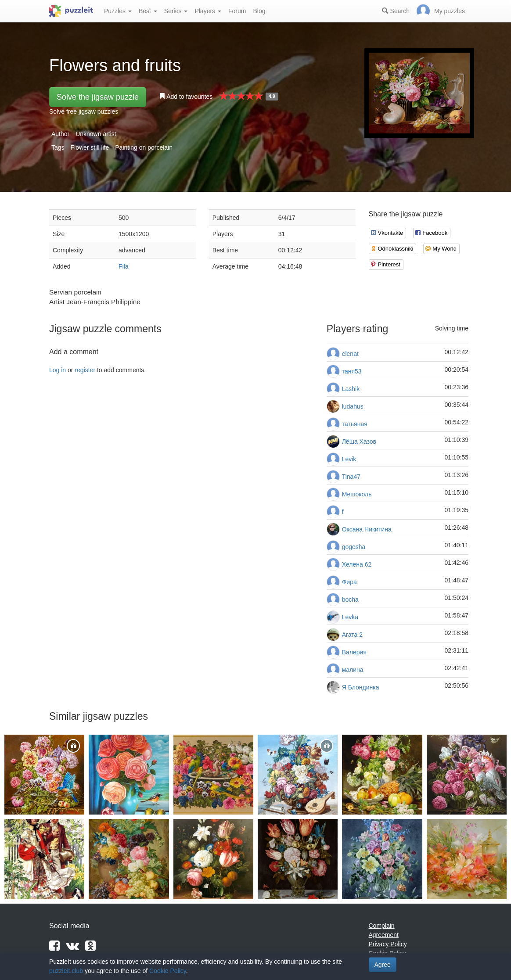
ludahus (353, 406)
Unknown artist (96, 134)
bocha (350, 599)
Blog (259, 11)
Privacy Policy (388, 944)
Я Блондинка (361, 687)
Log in (58, 370)
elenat (350, 354)
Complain (382, 926)
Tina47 (351, 477)
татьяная (355, 424)
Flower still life (90, 147)
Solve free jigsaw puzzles (84, 111)
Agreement (384, 935)
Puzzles (118, 11)
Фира (349, 582)
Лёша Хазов (359, 442)
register (85, 370)
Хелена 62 (357, 564)
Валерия (354, 652)
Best (148, 11)
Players (208, 11)
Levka (350, 617)
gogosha (354, 547)
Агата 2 (352, 635)
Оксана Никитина (367, 529)
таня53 (352, 371)
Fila (124, 266)
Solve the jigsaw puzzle (98, 97)
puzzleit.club (66, 971)
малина (353, 670)
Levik (349, 459)
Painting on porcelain (144, 147)
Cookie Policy (168, 971)
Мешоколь (357, 494)
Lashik (351, 389)
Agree (383, 965)
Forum (237, 11)
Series (176, 11)
